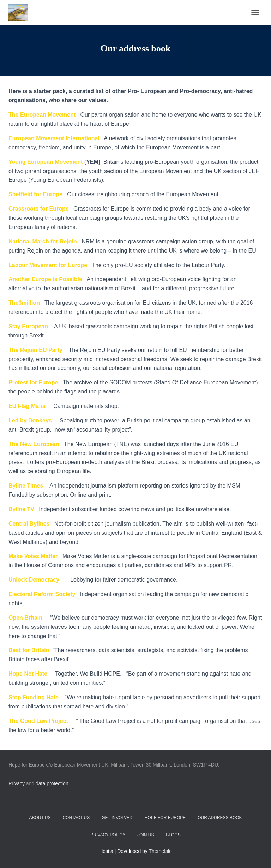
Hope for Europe (165, 818)
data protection (52, 783)
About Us (40, 818)
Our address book (220, 818)
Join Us (146, 835)
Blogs (173, 835)
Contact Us (76, 818)
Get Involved (117, 818)
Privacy (17, 783)
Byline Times (26, 486)
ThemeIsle (160, 851)
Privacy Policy (108, 835)
